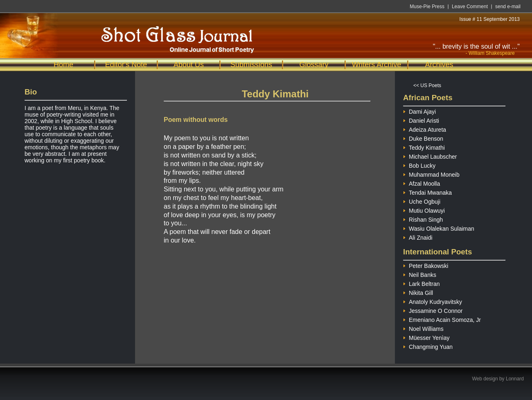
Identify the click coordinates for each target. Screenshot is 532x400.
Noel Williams (423, 328)
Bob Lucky (419, 165)
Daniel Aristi (421, 120)
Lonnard (515, 379)
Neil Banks (420, 274)
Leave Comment (470, 7)
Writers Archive (377, 65)
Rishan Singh (423, 219)
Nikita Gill (418, 292)
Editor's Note (126, 65)
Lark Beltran (421, 283)
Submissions (251, 65)
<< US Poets (427, 85)
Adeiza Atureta (425, 129)
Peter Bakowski (426, 265)
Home (63, 65)
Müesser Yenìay (426, 337)
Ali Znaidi (418, 237)
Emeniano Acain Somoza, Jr (442, 319)
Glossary (314, 65)
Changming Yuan (428, 346)
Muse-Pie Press (427, 7)
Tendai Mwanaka (427, 192)
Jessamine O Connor (433, 310)
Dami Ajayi (419, 111)
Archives (439, 65)
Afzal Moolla (422, 183)
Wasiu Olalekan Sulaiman (439, 228)
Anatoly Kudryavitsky (433, 301)
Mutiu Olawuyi (424, 210)
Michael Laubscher (430, 156)
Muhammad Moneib (431, 174)
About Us (189, 65)
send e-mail (508, 7)
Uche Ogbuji (422, 201)
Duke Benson (423, 138)
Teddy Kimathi (424, 147)
